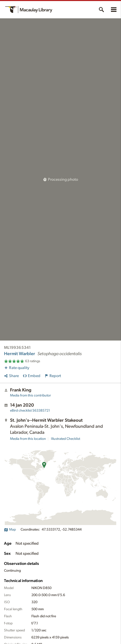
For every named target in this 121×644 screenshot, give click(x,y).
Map (10, 530)
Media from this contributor (31, 395)
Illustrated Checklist (66, 439)
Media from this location (28, 439)
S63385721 (30, 411)
